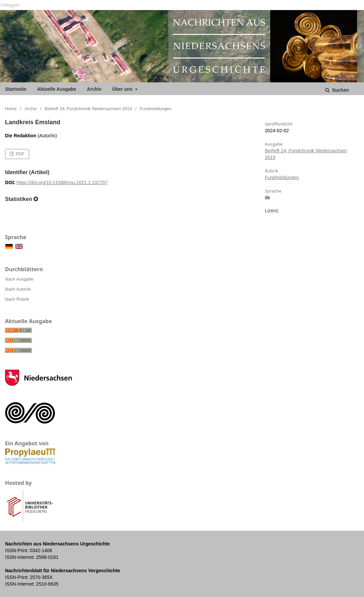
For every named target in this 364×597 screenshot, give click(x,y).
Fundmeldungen (282, 177)
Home (11, 109)
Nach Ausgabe (19, 279)
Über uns (123, 89)
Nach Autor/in (18, 289)
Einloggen (10, 5)
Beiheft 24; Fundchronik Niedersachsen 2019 (88, 109)
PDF (19, 154)
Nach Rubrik (17, 299)
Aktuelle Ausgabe (57, 89)
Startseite (16, 89)
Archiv (94, 89)
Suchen (340, 90)
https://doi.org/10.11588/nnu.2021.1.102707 (62, 182)
